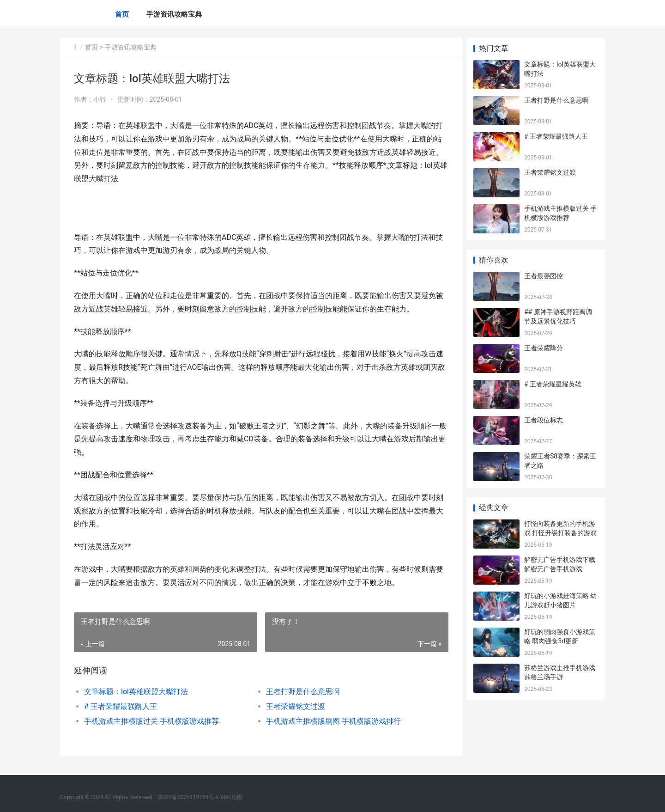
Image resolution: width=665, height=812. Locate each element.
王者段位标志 (544, 420)
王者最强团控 (544, 276)
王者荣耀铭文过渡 (293, 706)
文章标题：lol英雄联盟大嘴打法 (136, 692)
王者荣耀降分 (544, 348)
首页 (122, 14)
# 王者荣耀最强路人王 (121, 706)
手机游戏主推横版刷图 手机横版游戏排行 (331, 721)
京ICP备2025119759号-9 (188, 797)
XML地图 (231, 797)
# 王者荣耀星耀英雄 (553, 384)
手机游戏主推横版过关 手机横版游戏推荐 (151, 721)
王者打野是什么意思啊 (300, 692)
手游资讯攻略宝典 (174, 14)
